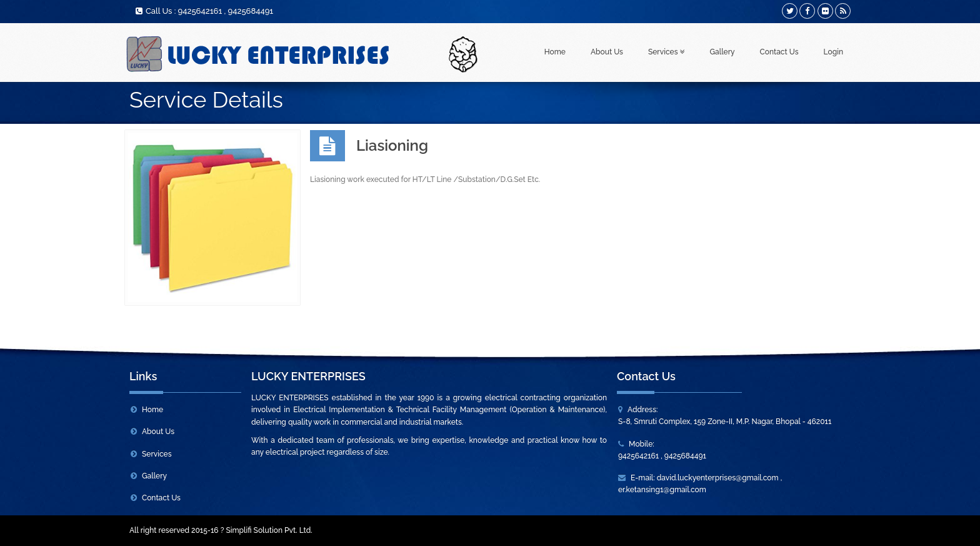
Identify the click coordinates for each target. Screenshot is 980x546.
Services (667, 52)
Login (833, 52)
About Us (607, 52)
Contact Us (779, 52)
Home (555, 52)
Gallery (722, 52)
